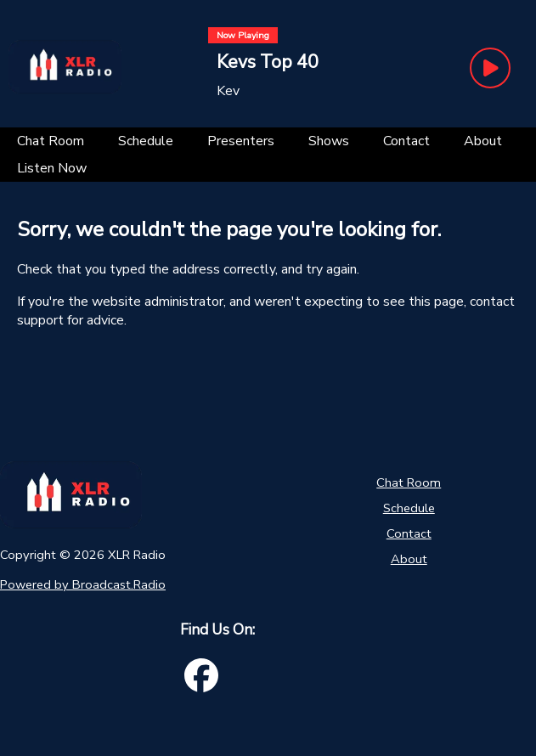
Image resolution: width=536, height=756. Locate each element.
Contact (409, 533)
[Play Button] (490, 68)
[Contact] (406, 141)
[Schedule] (146, 141)
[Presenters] (241, 141)
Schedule (409, 508)
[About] (483, 141)
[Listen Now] (52, 168)
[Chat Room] (51, 141)
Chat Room (409, 482)
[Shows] (329, 141)
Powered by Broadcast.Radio (83, 584)
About (409, 559)
